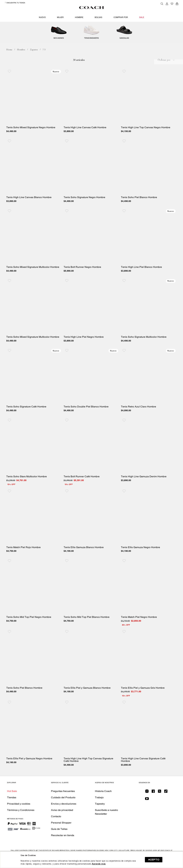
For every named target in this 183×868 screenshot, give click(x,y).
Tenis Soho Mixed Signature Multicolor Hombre (33, 278)
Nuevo (42, 17)
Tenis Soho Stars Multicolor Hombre (27, 488)
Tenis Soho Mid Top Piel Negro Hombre (29, 628)
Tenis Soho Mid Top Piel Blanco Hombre (87, 628)
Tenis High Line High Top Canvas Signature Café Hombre (88, 771)
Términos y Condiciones (21, 821)
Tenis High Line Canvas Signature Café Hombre (143, 771)
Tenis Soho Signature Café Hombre (26, 418)
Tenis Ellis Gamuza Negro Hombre (140, 559)
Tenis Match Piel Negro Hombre (139, 628)
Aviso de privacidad (62, 821)
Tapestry (100, 815)
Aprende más (99, 864)
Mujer (60, 17)
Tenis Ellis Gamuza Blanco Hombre (84, 559)
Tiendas (12, 809)
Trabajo (99, 809)
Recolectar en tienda (63, 846)
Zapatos (91, 30)
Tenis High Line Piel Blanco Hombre (141, 278)
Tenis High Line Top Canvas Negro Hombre (146, 139)
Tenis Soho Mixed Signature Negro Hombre (31, 139)
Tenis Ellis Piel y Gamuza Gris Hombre (143, 699)
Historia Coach (103, 802)
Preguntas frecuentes (63, 802)
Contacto (56, 828)
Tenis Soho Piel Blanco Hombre (139, 209)
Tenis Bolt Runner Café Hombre (82, 488)
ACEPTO (154, 860)
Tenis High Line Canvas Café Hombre (85, 139)
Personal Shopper (61, 834)
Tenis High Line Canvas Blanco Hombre (29, 209)
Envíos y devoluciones (64, 815)
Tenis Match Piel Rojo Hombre (23, 559)
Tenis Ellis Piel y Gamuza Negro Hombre (29, 770)
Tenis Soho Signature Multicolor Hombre (144, 348)
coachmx (9, 61)
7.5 (44, 61)
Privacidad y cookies (19, 815)
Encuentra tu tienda (15, 3)
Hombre (79, 17)
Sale (142, 17)
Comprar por (121, 17)
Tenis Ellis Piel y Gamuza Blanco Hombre (87, 699)
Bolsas (98, 17)
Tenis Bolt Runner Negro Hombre (82, 278)
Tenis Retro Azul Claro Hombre (139, 418)
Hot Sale (12, 802)
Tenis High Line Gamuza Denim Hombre (144, 488)
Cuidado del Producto (63, 809)
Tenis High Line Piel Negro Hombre (84, 348)
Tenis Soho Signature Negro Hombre (84, 209)
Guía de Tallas (59, 840)
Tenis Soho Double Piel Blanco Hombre (86, 418)
